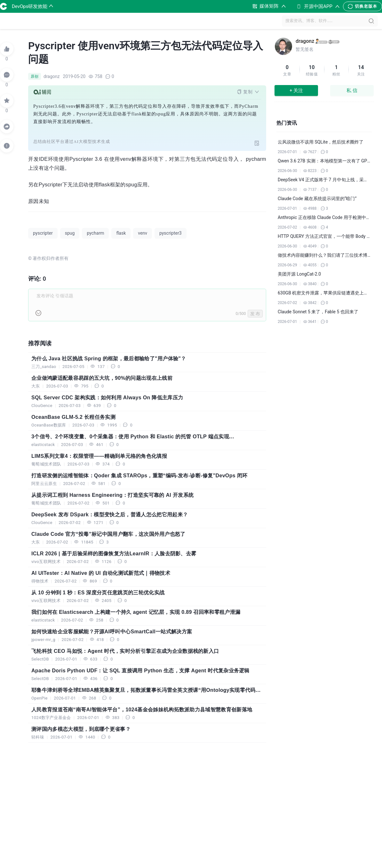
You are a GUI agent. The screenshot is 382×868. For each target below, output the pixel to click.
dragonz (305, 41)
